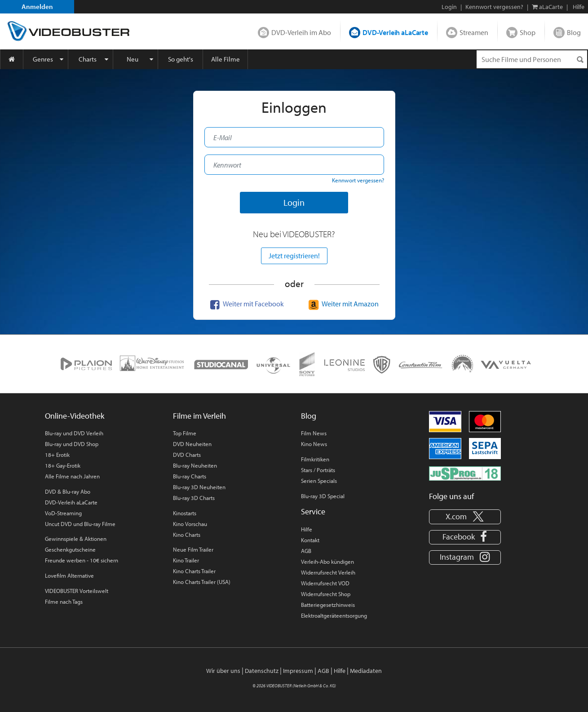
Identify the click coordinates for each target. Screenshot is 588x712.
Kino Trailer (186, 560)
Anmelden (37, 7)
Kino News (314, 444)
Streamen (474, 32)
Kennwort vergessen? (494, 7)
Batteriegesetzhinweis (328, 605)
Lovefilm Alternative (69, 575)
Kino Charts (187, 535)
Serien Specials (319, 481)
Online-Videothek (75, 416)
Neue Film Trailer (193, 549)
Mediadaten (366, 671)
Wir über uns (223, 671)
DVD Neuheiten (192, 444)
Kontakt (310, 540)
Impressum (298, 671)
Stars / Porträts (318, 470)
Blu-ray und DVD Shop (72, 444)
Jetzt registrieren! (294, 256)
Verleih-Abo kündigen (327, 562)
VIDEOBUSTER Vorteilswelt (77, 591)
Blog (574, 32)
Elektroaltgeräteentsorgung (334, 615)
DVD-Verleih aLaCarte (395, 32)
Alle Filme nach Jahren (72, 476)
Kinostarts (185, 513)
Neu (133, 59)
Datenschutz (262, 671)
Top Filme (185, 433)
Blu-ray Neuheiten (195, 465)
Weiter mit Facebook (246, 304)
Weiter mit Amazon (343, 304)
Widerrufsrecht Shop (326, 594)
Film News (314, 433)
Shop (528, 32)
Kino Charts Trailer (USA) (202, 582)
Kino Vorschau (190, 524)
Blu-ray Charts (190, 476)
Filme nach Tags (64, 601)
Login (449, 7)
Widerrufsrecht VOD (325, 583)
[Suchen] (580, 60)
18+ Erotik (57, 455)
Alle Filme (225, 59)
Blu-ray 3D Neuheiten (199, 487)
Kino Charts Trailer (194, 571)
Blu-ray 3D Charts (194, 498)
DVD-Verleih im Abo (301, 32)
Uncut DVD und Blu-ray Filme (80, 524)
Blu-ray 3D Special (323, 496)
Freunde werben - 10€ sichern (82, 560)
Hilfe (307, 529)
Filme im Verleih (199, 416)
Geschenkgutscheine (70, 549)
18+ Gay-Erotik (63, 465)
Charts (88, 59)
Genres (43, 59)
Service (313, 511)
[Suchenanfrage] (532, 59)
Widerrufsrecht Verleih (328, 572)
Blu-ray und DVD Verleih (74, 433)
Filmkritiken (315, 459)
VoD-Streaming (63, 513)
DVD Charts (187, 455)
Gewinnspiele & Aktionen (76, 539)
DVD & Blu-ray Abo (68, 491)
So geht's (181, 59)
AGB (306, 551)
